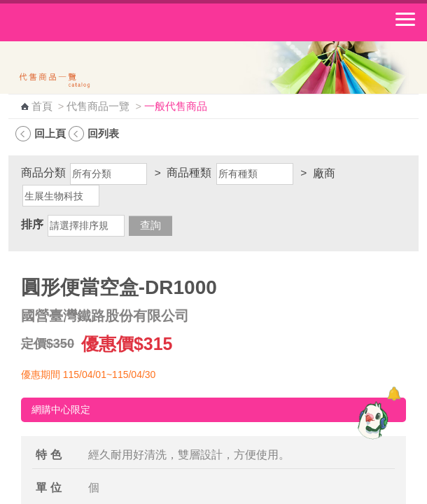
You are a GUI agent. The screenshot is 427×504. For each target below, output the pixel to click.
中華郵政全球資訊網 (87, 22)
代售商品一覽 (98, 106)
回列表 (103, 133)
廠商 (324, 173)
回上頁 (50, 133)
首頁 (42, 106)
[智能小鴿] (371, 420)
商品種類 (189, 173)
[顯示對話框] (394, 394)
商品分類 (43, 173)
